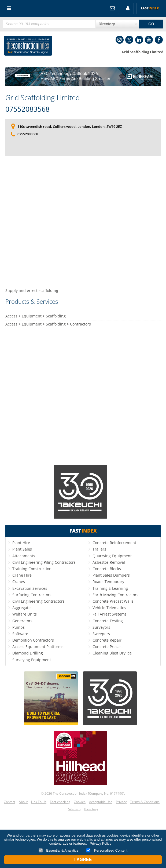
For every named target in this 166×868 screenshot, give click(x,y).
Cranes (19, 582)
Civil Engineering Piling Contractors (44, 562)
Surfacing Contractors (32, 595)
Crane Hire (22, 575)
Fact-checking (60, 802)
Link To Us (39, 802)
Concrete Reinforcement (114, 543)
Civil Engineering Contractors (38, 601)
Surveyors (101, 627)
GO (151, 24)
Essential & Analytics (59, 850)
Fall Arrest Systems (110, 614)
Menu (9, 8)
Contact (10, 802)
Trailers (99, 549)
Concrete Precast (108, 647)
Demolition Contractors (33, 640)
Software (20, 634)
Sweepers (101, 634)
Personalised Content (107, 850)
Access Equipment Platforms (38, 647)
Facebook (159, 40)
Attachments (24, 556)
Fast (150, 8)
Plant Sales (22, 549)
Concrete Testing (108, 621)
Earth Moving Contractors (115, 595)
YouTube (149, 40)
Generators (22, 621)
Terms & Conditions (145, 802)
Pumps (19, 627)
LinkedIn (139, 40)
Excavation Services (30, 588)
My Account (128, 8)
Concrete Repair (107, 640)
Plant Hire (21, 543)
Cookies (80, 802)
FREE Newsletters (112, 8)
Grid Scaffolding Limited (43, 97)
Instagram (120, 40)
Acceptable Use (101, 802)
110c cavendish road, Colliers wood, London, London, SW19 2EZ (70, 126)
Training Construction (32, 569)
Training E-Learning (110, 588)
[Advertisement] (83, 208)
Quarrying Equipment (112, 556)
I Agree (83, 860)
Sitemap (74, 809)
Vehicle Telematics (109, 608)
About (23, 802)
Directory (91, 809)
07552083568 (27, 109)
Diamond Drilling (28, 653)
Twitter (129, 40)
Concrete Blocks (107, 569)
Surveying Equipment (32, 660)
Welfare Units (25, 614)
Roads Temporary (108, 582)
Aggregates (22, 608)
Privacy (121, 802)
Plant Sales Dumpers (111, 575)
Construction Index (28, 47)
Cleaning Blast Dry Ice (112, 653)
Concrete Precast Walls (113, 601)
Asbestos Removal (109, 562)
